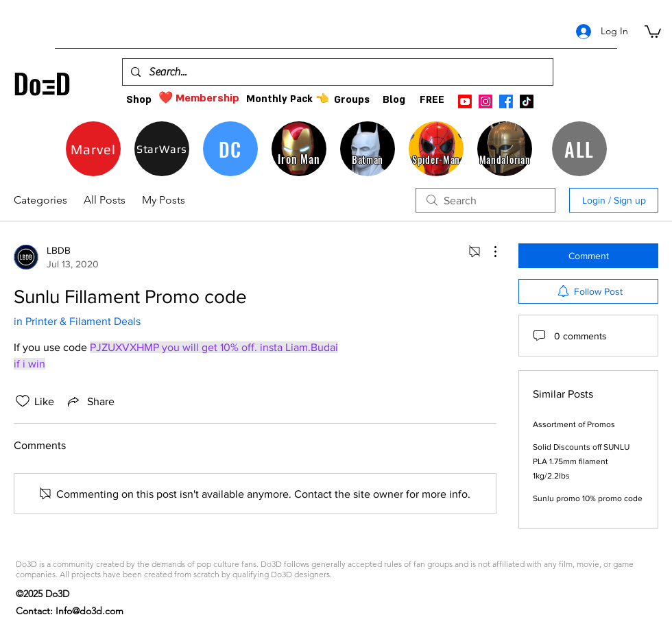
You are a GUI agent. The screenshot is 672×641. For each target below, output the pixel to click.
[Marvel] (93, 149)
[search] (485, 200)
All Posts (105, 200)
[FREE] (432, 100)
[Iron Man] (299, 149)
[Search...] (336, 72)
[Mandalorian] (505, 149)
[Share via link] (90, 401)
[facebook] (506, 101)
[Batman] (368, 149)
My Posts (164, 200)
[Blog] (394, 100)
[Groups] (351, 100)
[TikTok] (527, 101)
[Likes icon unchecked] (23, 401)
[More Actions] (488, 252)
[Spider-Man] (436, 149)
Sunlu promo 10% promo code (588, 498)
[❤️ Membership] (199, 98)
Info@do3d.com (89, 611)
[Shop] (139, 100)
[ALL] (579, 149)
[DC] (230, 149)
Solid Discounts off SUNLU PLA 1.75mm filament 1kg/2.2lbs (581, 461)
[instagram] (485, 101)
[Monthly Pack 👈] (287, 99)
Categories (40, 200)
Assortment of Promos (574, 424)
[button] (653, 31)
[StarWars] (162, 149)
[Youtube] (465, 101)
